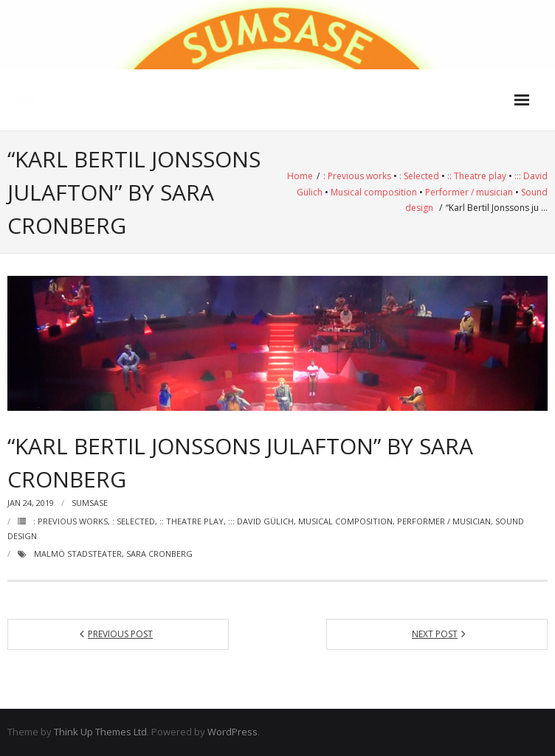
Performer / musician (469, 192)
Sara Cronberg (159, 554)
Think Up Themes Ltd (100, 732)
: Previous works (357, 176)
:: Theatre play (477, 176)
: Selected (419, 176)
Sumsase (90, 503)
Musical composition (374, 192)
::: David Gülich (261, 521)
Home (300, 176)
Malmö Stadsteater (78, 554)
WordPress (232, 732)
